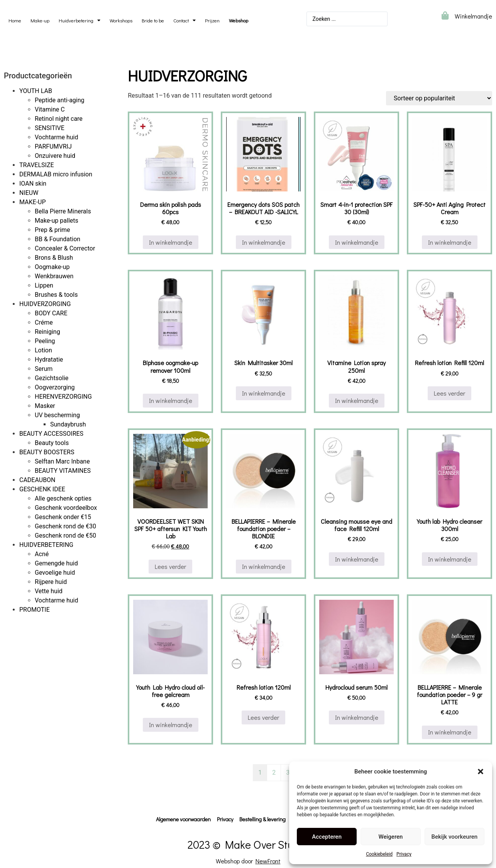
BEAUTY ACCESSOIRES (51, 434)
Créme (44, 322)
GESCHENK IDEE (42, 489)
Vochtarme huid (57, 137)
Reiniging (47, 332)
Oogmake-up (52, 267)
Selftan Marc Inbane (62, 461)
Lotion (43, 350)
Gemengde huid (56, 563)
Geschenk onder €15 (63, 517)
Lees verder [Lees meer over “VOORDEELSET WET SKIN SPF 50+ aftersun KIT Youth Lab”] (170, 566)
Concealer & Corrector (65, 248)
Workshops (121, 20)
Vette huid (49, 591)
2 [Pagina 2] (274, 772)
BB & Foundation (58, 239)
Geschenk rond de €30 (65, 526)
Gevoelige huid (55, 573)
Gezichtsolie (52, 378)
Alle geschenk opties (63, 498)
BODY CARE (51, 313)
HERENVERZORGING (63, 397)
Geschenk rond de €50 (65, 536)
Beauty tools (52, 443)
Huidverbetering (80, 21)
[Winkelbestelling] (439, 98)
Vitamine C (50, 109)
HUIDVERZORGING (45, 304)
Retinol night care (59, 119)
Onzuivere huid (55, 156)
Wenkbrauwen (54, 276)
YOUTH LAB (36, 91)
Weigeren (391, 837)
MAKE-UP (33, 202)
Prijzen (212, 20)
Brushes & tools (56, 295)
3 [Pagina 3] (288, 772)
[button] (481, 772)
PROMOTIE (35, 610)
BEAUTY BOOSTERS (47, 452)
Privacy (404, 854)
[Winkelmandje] (445, 16)
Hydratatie (49, 360)
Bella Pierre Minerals (63, 211)
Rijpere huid (51, 582)
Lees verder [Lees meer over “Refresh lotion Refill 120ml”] (449, 393)
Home (15, 20)
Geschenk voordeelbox (66, 508)
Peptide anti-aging (60, 100)
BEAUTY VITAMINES (63, 471)
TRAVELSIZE (37, 165)
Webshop (239, 20)
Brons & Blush (54, 258)
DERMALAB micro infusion (56, 174)
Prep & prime (52, 230)
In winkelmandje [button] (171, 242)
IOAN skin (33, 184)
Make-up (40, 20)
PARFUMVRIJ (53, 146)
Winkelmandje (473, 16)
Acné (42, 554)
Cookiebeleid (379, 854)
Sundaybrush (68, 424)
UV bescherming (57, 415)
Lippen (44, 285)
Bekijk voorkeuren (454, 837)
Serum (44, 369)
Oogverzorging (55, 387)
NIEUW (29, 193)
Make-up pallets (57, 221)
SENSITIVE (50, 128)
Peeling (45, 341)
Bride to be (153, 20)
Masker (45, 406)
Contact (185, 21)
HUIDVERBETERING (46, 545)
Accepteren (327, 837)
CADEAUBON (37, 480)
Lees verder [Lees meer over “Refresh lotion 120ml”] (263, 717)
